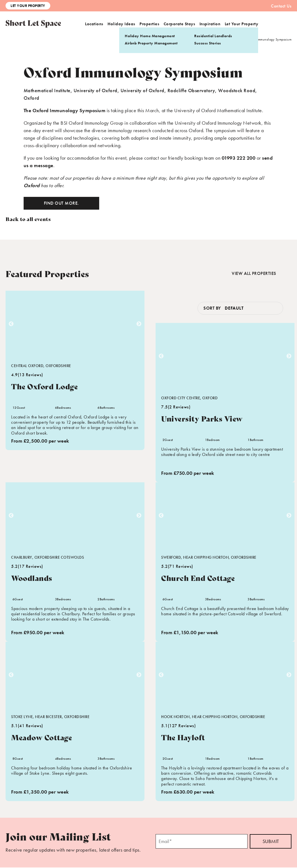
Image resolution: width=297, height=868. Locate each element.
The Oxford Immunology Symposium (65, 110)
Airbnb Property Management (151, 43)
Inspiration (210, 24)
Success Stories (208, 43)
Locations (94, 24)
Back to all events (28, 219)
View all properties (254, 274)
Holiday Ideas (121, 24)
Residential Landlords (213, 36)
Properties (149, 24)
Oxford (32, 185)
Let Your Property (28, 6)
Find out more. (61, 203)
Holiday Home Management (150, 36)
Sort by (212, 309)
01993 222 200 (239, 158)
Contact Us (281, 6)
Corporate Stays (179, 24)
